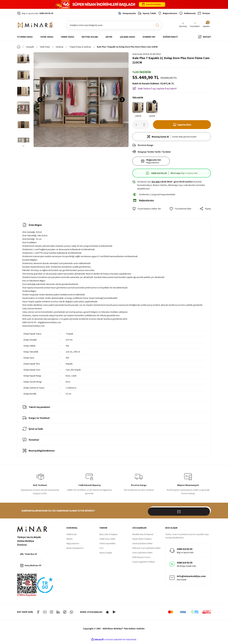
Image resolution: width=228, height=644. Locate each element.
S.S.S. (102, 550)
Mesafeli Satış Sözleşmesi (143, 537)
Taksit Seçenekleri (36, 409)
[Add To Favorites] (180, 211)
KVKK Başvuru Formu (141, 559)
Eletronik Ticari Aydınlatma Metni (146, 550)
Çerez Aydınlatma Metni (142, 555)
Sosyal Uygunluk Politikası (144, 564)
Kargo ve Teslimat (36, 420)
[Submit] (207, 513)
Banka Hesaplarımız (75, 550)
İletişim (70, 541)
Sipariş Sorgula (106, 555)
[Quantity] (141, 125)
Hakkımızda (72, 537)
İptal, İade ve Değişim (109, 537)
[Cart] (206, 25)
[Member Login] (183, 25)
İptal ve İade (33, 431)
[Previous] (23, 54)
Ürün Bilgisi (32, 227)
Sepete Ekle (182, 125)
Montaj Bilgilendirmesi (38, 453)
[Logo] (35, 25)
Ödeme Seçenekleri (107, 546)
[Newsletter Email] (180, 513)
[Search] (114, 25)
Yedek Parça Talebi (107, 541)
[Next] (23, 146)
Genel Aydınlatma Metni (142, 546)
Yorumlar (31, 442)
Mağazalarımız (73, 546)
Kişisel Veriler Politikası (142, 541)
